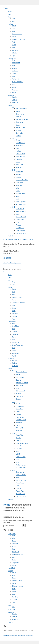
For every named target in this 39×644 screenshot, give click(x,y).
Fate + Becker (20, 143)
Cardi (13, 28)
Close (6, 8)
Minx (17, 188)
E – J (13, 138)
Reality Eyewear (21, 202)
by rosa (18, 130)
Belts (13, 65)
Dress (14, 31)
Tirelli (18, 222)
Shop (9, 17)
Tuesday (19, 225)
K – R (14, 170)
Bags (13, 60)
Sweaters (15, 50)
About (10, 14)
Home (10, 12)
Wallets (14, 93)
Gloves (14, 74)
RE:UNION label (21, 204)
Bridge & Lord (20, 128)
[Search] (24, 525)
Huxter (18, 162)
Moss (18, 196)
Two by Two (20, 228)
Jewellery (11, 95)
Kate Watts (19, 172)
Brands (10, 105)
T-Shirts (14, 53)
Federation (19, 146)
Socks (14, 87)
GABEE (18, 148)
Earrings (14, 100)
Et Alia (18, 140)
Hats (13, 76)
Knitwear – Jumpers (18, 39)
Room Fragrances (17, 82)
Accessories (12, 58)
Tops (13, 56)
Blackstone (19, 122)
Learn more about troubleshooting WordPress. (18, 636)
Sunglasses (15, 90)
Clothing (10, 24)
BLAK (18, 125)
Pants (14, 42)
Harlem (18, 151)
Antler (18, 111)
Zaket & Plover (21, 230)
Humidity (19, 159)
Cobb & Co (19, 133)
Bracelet (14, 97)
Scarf (13, 85)
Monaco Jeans (21, 193)
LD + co (18, 177)
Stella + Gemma (21, 211)
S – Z (13, 207)
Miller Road (20, 183)
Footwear (15, 71)
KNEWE (18, 174)
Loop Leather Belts (22, 180)
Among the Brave (21, 109)
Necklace (15, 102)
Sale (13, 21)
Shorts (14, 45)
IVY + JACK (20, 165)
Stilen (18, 214)
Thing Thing (20, 220)
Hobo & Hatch (20, 154)
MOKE (18, 191)
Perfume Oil (16, 79)
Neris (18, 199)
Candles (14, 68)
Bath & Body (16, 63)
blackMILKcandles (22, 119)
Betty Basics (20, 114)
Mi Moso (19, 185)
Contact (10, 236)
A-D (13, 107)
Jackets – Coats (17, 34)
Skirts (14, 47)
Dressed (19, 136)
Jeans (14, 37)
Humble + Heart (21, 156)
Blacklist (19, 117)
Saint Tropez (20, 209)
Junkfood (19, 167)
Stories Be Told (21, 217)
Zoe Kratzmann (21, 233)
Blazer (14, 26)
